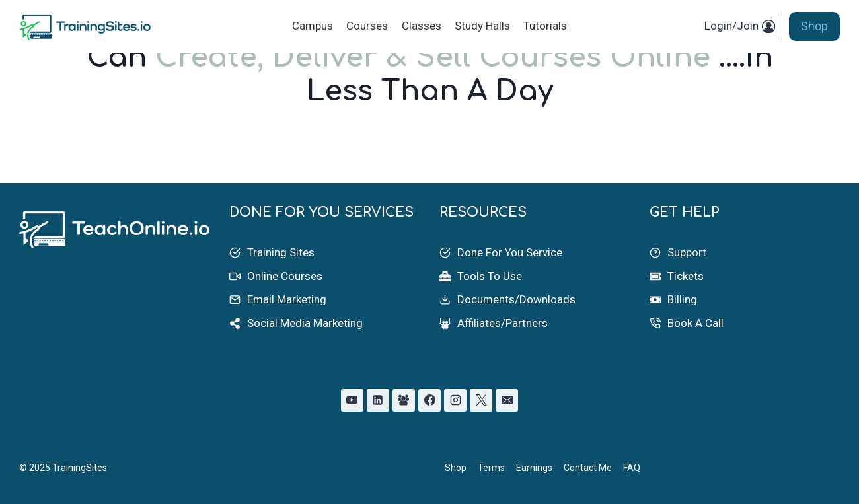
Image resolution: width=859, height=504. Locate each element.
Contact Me (588, 468)
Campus (313, 26)
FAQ (632, 468)
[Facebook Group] (404, 400)
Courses (367, 26)
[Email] (507, 400)
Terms (491, 468)
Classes (422, 26)
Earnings (534, 468)
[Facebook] (429, 400)
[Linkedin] (378, 400)
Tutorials (545, 26)
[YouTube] (352, 400)
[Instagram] (455, 400)
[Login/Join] (740, 26)
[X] (481, 400)
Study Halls (482, 26)
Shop (814, 26)
